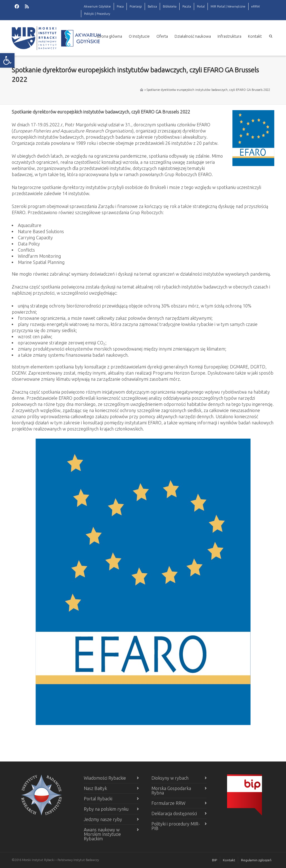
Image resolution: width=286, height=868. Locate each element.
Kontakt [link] (255, 36)
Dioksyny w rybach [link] (170, 778)
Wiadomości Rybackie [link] (105, 778)
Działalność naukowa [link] (193, 36)
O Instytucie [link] (139, 36)
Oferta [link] (162, 36)
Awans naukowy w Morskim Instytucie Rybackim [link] (102, 834)
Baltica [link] (152, 6)
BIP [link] (214, 860)
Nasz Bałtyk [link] (95, 788)
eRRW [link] (256, 6)
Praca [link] (120, 6)
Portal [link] (201, 6)
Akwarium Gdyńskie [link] (97, 6)
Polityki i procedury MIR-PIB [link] (176, 826)
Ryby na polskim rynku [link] (106, 809)
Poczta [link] (187, 6)
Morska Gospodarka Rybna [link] (171, 791)
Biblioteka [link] (170, 6)
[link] (7, 60)
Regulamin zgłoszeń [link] (256, 860)
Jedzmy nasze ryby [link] (103, 819)
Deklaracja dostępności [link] (174, 813)
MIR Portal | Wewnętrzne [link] (228, 6)
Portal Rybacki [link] (98, 799)
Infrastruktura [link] (229, 36)
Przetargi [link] (136, 6)
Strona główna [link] (109, 36)
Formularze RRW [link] (168, 803)
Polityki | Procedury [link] (97, 14)
